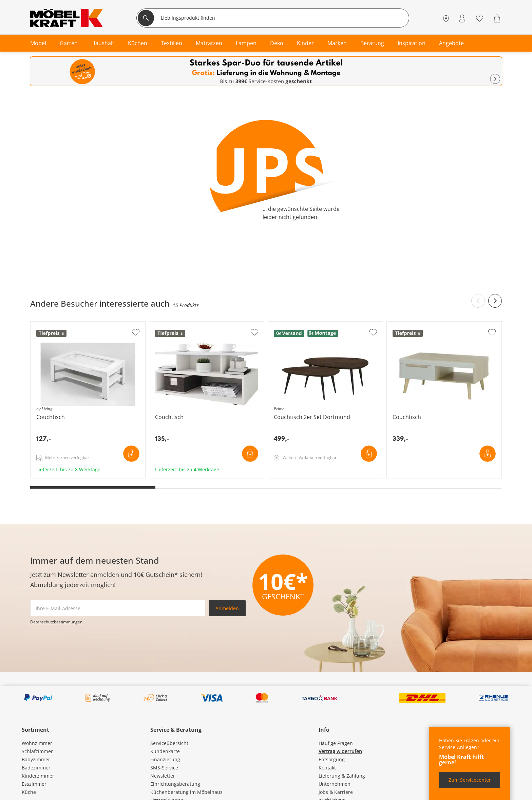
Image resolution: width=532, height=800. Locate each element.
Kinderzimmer (38, 776)
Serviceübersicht (169, 743)
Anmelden (227, 608)
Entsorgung (332, 759)
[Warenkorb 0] (498, 19)
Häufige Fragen (336, 743)
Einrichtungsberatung (175, 784)
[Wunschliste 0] (480, 18)
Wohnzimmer (37, 743)
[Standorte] (446, 19)
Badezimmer (36, 768)
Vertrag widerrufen (340, 751)
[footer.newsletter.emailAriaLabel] (118, 608)
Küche (29, 792)
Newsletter (163, 776)
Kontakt (327, 768)
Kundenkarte (165, 751)
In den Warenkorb (131, 454)
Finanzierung (165, 759)
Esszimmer (34, 784)
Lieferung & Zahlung (342, 776)
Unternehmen (335, 784)
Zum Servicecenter (470, 780)
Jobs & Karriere (336, 792)
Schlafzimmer (37, 751)
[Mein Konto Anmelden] (462, 19)
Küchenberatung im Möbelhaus (186, 792)
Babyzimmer (36, 759)
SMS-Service (164, 768)
